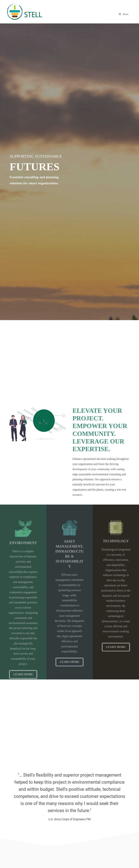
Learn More (70, 669)
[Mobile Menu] (124, 14)
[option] (69, 795)
